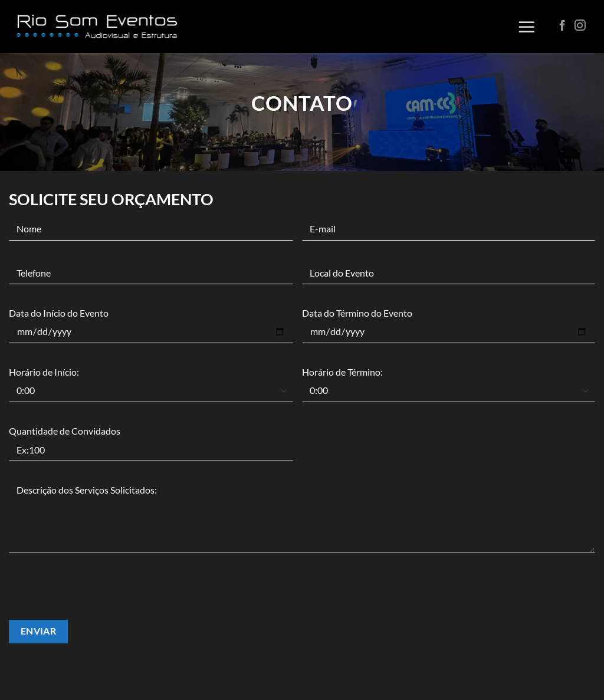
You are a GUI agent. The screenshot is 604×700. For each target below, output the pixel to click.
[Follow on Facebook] (562, 26)
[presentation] (99, 597)
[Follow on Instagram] (580, 26)
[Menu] (527, 27)
